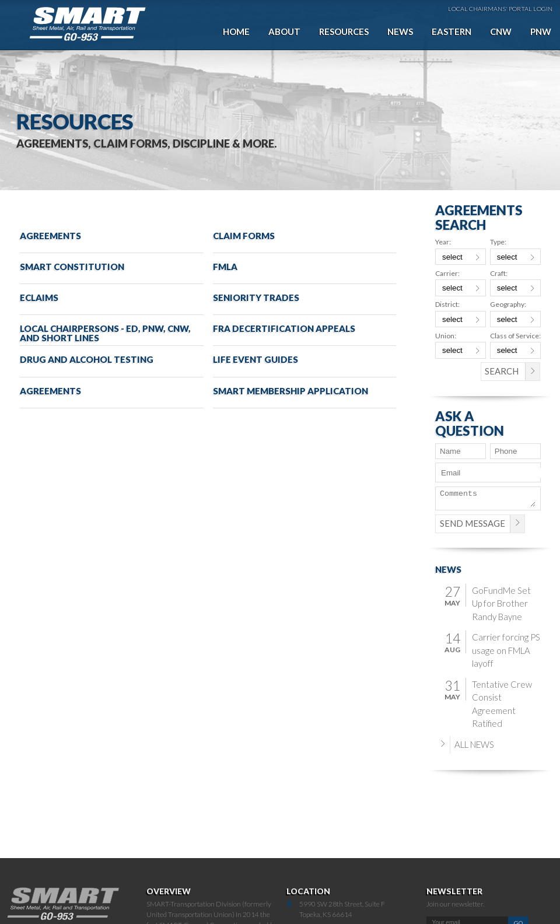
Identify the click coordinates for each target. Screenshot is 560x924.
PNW (541, 32)
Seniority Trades (256, 297)
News (400, 32)
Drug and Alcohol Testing (87, 359)
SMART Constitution (72, 267)
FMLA (225, 267)
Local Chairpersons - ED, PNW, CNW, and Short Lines (105, 333)
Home (236, 32)
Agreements (50, 236)
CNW (501, 32)
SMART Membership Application (290, 391)
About (284, 32)
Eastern (452, 32)
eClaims (39, 297)
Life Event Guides (256, 359)
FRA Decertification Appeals (284, 328)
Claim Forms (244, 236)
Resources (344, 32)
